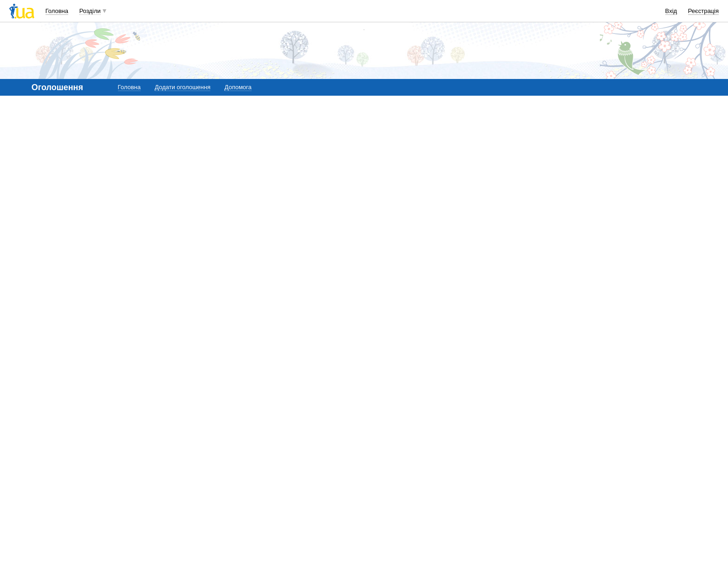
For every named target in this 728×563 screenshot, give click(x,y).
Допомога (238, 87)
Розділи (90, 11)
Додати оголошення (182, 87)
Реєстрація (703, 11)
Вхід (671, 11)
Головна (57, 11)
